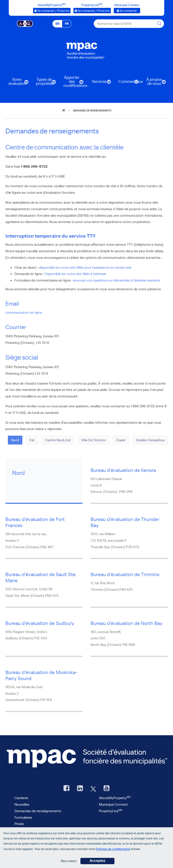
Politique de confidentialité (113, 850)
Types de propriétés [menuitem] (44, 83)
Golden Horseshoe (150, 440)
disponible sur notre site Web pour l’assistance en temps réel (85, 267)
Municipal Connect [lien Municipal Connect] (113, 804)
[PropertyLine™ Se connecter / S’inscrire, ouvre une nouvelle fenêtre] (92, 11)
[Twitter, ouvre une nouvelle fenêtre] (93, 789)
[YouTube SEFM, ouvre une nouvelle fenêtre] (107, 789)
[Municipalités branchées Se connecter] (127, 11)
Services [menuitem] (99, 83)
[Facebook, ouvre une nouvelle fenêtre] (66, 789)
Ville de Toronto (93, 440)
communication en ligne (24, 312)
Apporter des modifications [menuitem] (72, 83)
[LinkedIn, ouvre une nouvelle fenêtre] (80, 789)
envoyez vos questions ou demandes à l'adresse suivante (116, 280)
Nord (15, 440)
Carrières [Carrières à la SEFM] (21, 798)
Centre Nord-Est (58, 440)
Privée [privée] (19, 824)
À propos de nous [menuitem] (154, 83)
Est (32, 440)
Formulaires (23, 817)
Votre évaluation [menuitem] (16, 83)
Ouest (121, 440)
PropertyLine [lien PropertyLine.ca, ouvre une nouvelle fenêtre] (111, 811)
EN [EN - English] (57, 24)
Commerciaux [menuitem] (127, 83)
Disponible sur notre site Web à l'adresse (75, 274)
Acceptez (97, 862)
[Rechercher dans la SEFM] (160, 24)
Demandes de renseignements (38, 811)
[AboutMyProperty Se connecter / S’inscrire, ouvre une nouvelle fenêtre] (52, 11)
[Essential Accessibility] (25, 23)
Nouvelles (22, 804)
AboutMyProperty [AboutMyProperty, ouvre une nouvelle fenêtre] (115, 798)
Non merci (69, 862)
